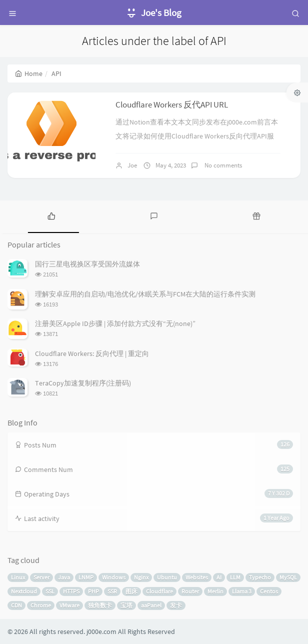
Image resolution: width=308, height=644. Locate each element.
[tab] (51, 215)
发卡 (176, 605)
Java (64, 577)
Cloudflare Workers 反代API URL (172, 104)
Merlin (215, 591)
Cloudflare (159, 591)
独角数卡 (100, 605)
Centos (269, 591)
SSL (50, 591)
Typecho (260, 577)
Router (190, 591)
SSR (112, 591)
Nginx (141, 577)
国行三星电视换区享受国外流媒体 (87, 264)
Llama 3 (242, 591)
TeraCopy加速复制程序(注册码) (83, 383)
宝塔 (126, 605)
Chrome (41, 605)
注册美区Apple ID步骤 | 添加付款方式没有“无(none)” (115, 323)
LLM (235, 577)
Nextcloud (24, 591)
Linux (18, 577)
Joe (132, 165)
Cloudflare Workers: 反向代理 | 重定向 (92, 353)
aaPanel (151, 605)
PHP (93, 591)
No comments (222, 165)
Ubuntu (167, 577)
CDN (16, 605)
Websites (197, 577)
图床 (131, 591)
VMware (69, 605)
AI (219, 577)
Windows (114, 577)
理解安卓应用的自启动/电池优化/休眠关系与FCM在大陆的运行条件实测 (145, 294)
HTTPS (71, 591)
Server (41, 577)
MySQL (288, 577)
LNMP (86, 577)
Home (29, 73)
